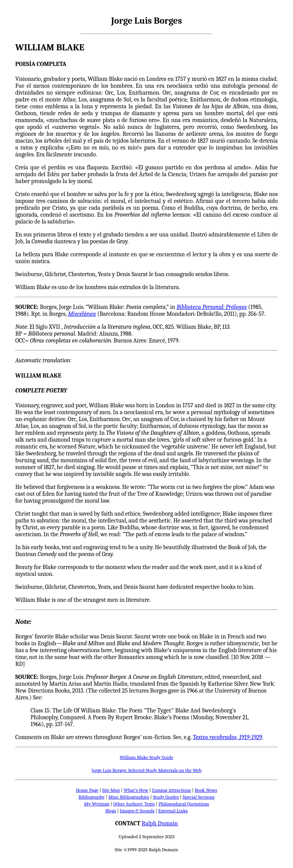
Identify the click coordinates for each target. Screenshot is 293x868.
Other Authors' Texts (134, 804)
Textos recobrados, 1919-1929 (228, 737)
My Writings (97, 804)
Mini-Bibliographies (129, 797)
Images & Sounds (137, 811)
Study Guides (166, 797)
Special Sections (199, 797)
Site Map (111, 790)
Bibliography (92, 797)
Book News (206, 790)
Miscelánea (82, 314)
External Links (173, 811)
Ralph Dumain (160, 823)
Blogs (111, 811)
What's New (136, 790)
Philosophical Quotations (184, 804)
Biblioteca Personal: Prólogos (212, 307)
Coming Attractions (171, 790)
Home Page (87, 790)
